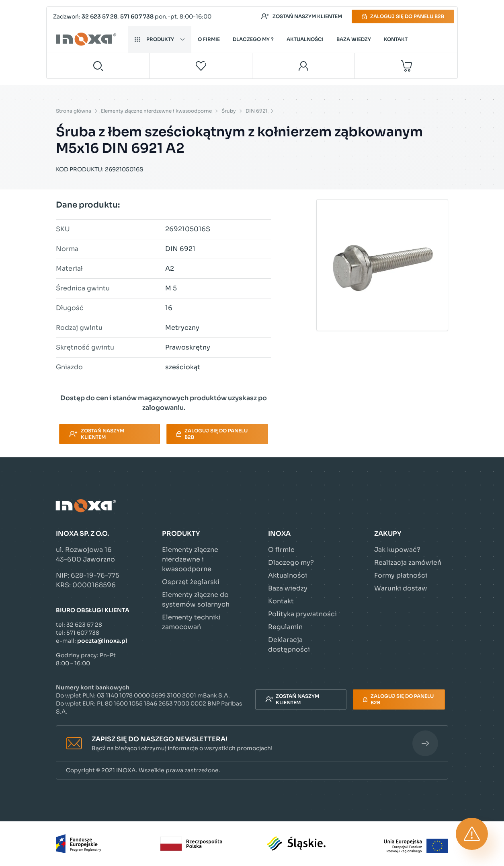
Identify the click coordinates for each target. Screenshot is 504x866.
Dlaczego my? (291, 563)
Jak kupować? (397, 550)
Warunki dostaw (401, 588)
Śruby (229, 111)
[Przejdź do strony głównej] (87, 39)
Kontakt (396, 39)
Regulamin (285, 627)
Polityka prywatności (302, 614)
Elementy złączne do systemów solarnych (196, 600)
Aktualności (305, 39)
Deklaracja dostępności (289, 645)
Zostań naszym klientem (301, 16)
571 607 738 (137, 16)
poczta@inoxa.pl (102, 641)
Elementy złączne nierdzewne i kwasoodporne (156, 111)
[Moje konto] (304, 66)
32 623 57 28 (99, 16)
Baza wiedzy (354, 39)
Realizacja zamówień (408, 563)
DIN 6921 (256, 111)
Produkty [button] (160, 39)
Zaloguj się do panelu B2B (403, 16)
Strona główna (74, 111)
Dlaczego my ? (253, 39)
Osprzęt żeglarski (191, 582)
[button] (252, 744)
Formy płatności (401, 575)
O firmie (209, 39)
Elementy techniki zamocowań (191, 622)
